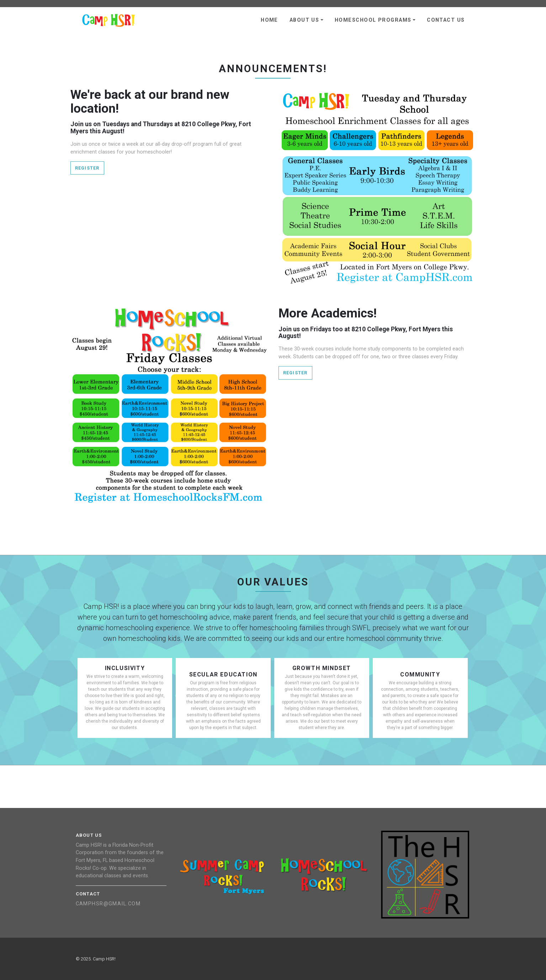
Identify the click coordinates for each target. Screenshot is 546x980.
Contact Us (446, 20)
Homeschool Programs (373, 20)
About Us (304, 20)
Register (87, 168)
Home (269, 20)
